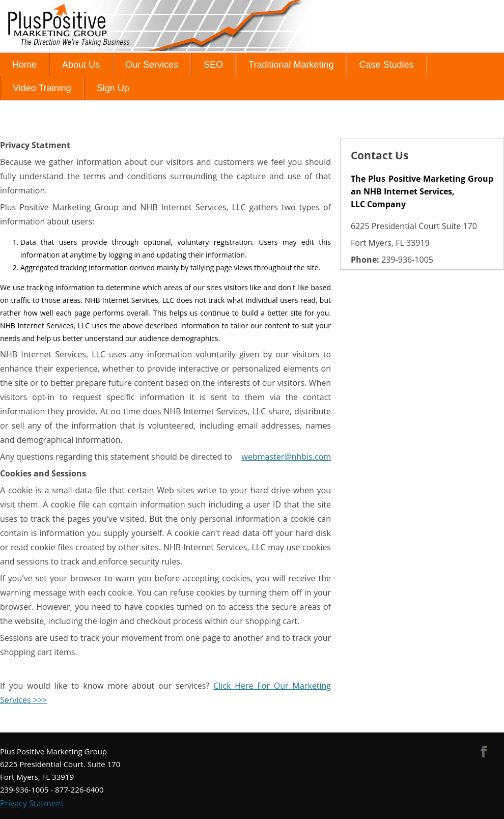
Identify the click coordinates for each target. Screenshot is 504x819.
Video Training (42, 88)
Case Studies (387, 65)
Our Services (152, 65)
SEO (213, 65)
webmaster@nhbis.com (286, 457)
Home (24, 65)
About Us (81, 65)
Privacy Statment (32, 803)
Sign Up (113, 88)
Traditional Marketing (291, 65)
